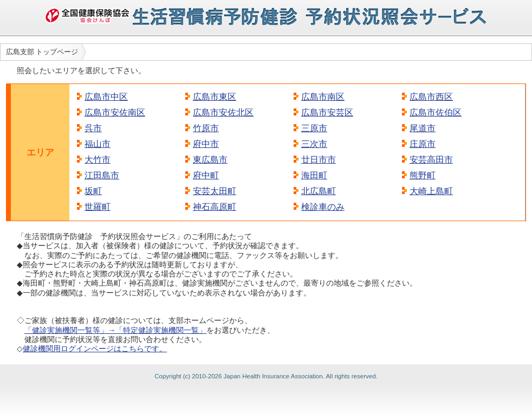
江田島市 (102, 175)
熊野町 (423, 175)
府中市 (206, 144)
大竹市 (98, 160)
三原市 (314, 128)
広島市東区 (215, 97)
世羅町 (98, 207)
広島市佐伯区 (436, 112)
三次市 (314, 144)
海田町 (314, 175)
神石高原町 (215, 207)
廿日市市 (319, 160)
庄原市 (423, 144)
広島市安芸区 (327, 112)
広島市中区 (106, 97)
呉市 (93, 128)
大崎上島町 (431, 191)
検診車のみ (323, 207)
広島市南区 (323, 97)
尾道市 (423, 128)
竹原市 (206, 128)
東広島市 (210, 160)
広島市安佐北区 (223, 112)
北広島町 (319, 191)
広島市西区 (431, 97)
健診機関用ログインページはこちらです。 (95, 349)
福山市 (98, 144)
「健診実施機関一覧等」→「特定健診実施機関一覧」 (115, 330)
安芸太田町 (215, 191)
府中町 (206, 175)
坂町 (93, 191)
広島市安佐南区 (115, 112)
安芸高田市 (431, 160)
